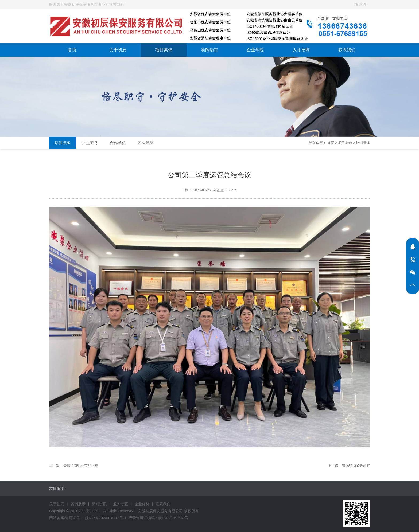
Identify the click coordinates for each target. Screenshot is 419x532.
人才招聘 (301, 50)
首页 (72, 50)
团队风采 (146, 143)
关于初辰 (118, 50)
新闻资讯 (99, 504)
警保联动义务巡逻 (356, 465)
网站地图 (360, 5)
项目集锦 (164, 50)
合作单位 (118, 143)
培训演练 (63, 143)
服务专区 (121, 504)
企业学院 (255, 50)
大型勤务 (90, 143)
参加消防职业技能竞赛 (81, 465)
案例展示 (78, 504)
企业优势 (142, 504)
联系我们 (347, 50)
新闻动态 (210, 50)
